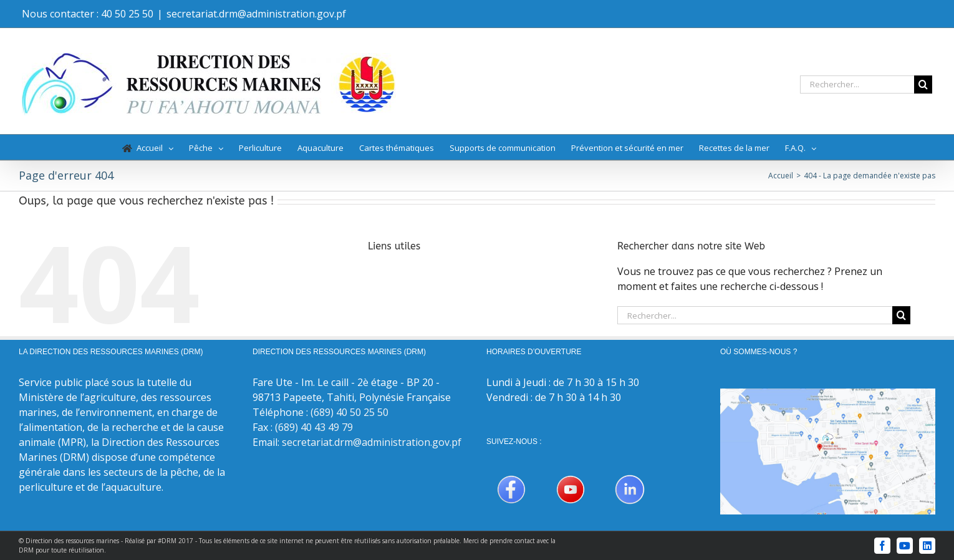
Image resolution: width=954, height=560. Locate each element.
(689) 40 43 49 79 (314, 427)
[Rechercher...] (857, 84)
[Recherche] (923, 84)
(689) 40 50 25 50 (349, 412)
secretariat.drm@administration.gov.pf (256, 14)
